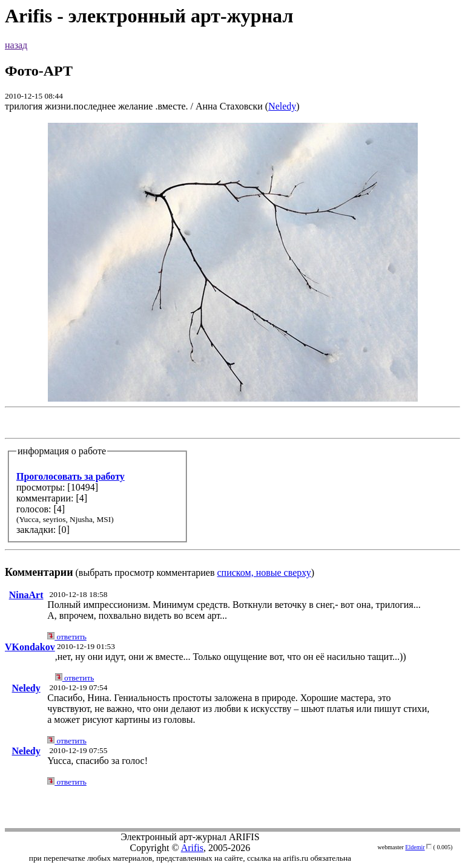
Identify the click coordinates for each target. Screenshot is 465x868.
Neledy (282, 106)
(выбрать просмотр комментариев (232, 350)
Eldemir (415, 847)
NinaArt (26, 595)
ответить (67, 637)
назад (16, 45)
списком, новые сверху (264, 573)
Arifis (192, 848)
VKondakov (30, 647)
